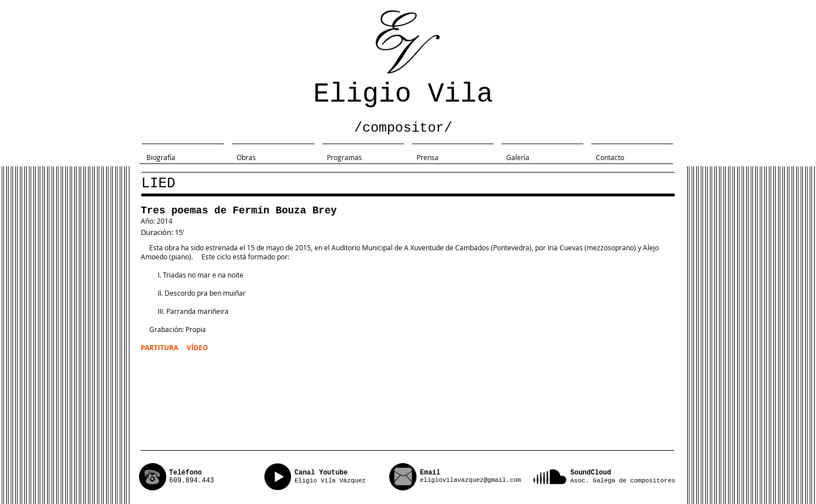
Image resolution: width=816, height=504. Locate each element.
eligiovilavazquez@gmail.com (470, 480)
